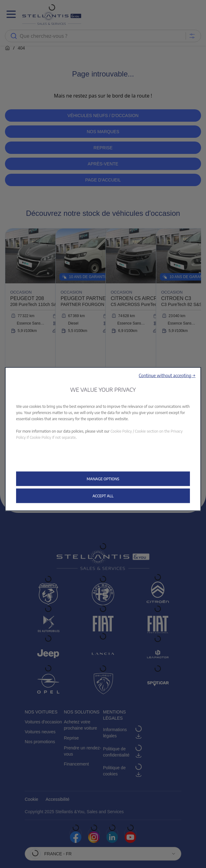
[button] (167, 375)
